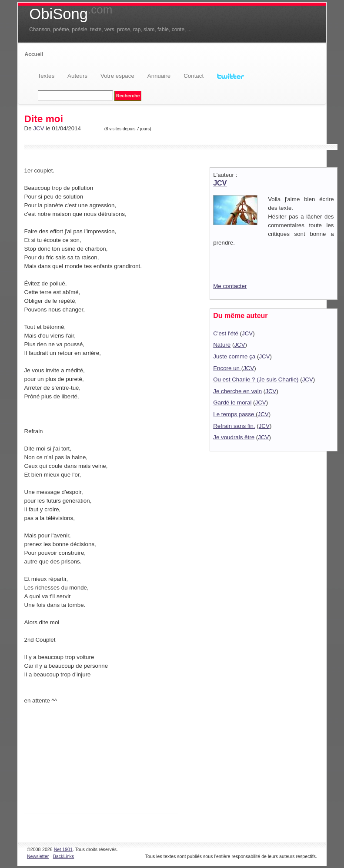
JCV (38, 128)
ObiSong (71, 14)
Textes (46, 76)
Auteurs (77, 76)
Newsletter (38, 856)
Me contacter (230, 286)
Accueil (34, 54)
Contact (194, 76)
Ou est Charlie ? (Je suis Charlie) (256, 379)
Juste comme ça (234, 356)
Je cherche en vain (237, 391)
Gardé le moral (232, 403)
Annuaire (159, 76)
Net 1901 (63, 849)
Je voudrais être (234, 437)
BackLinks (64, 856)
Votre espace (117, 76)
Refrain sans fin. (234, 426)
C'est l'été (226, 333)
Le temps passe (234, 414)
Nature (222, 345)
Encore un (227, 368)
